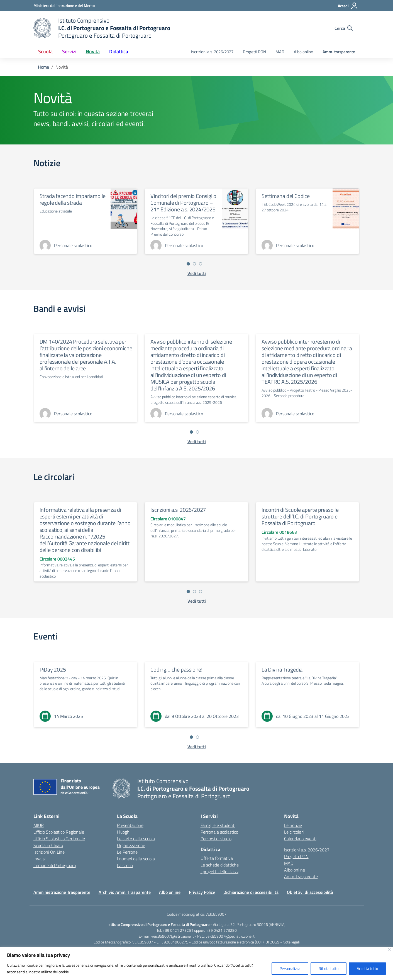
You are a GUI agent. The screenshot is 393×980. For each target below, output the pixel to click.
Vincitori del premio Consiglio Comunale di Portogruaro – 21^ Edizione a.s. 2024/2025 (183, 203)
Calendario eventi (300, 839)
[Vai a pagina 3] (201, 264)
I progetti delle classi (219, 872)
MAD (280, 52)
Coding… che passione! (176, 669)
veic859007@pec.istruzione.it (230, 936)
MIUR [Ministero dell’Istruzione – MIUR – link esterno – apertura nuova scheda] (39, 825)
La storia (125, 865)
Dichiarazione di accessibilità (251, 892)
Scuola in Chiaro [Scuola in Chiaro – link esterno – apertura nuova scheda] (48, 845)
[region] (196, 963)
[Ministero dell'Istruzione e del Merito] (64, 5)
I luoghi (124, 832)
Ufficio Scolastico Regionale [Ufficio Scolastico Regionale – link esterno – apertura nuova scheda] (59, 832)
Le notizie (293, 825)
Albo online (303, 52)
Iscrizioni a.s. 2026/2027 (212, 52)
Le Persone (127, 852)
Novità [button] (93, 51)
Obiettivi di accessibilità (310, 892)
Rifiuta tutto (329, 968)
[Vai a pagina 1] (188, 264)
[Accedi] (348, 6)
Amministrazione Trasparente (62, 892)
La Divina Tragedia (282, 669)
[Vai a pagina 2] (194, 264)
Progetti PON (254, 52)
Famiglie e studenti (218, 825)
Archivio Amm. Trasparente (125, 892)
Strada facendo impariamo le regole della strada (73, 199)
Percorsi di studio (216, 839)
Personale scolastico (219, 832)
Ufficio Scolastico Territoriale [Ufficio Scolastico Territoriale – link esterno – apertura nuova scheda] (59, 839)
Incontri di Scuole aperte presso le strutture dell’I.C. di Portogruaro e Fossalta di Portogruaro (300, 516)
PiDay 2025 (53, 669)
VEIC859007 (216, 914)
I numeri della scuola (136, 859)
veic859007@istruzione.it (173, 936)
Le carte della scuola (136, 839)
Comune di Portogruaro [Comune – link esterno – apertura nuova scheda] (55, 865)
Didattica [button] (119, 51)
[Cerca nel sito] (344, 28)
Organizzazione (131, 845)
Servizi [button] (69, 51)
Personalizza (290, 968)
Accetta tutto (367, 968)
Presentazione (130, 825)
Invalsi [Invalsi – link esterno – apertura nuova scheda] (39, 859)
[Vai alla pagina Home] (43, 67)
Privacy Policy (202, 892)
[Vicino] (389, 949)
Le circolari (294, 832)
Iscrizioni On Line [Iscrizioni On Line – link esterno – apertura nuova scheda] (49, 852)
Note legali (291, 942)
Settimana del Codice (286, 196)
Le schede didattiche (220, 865)
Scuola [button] (45, 51)
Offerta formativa (217, 858)
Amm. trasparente (339, 52)
